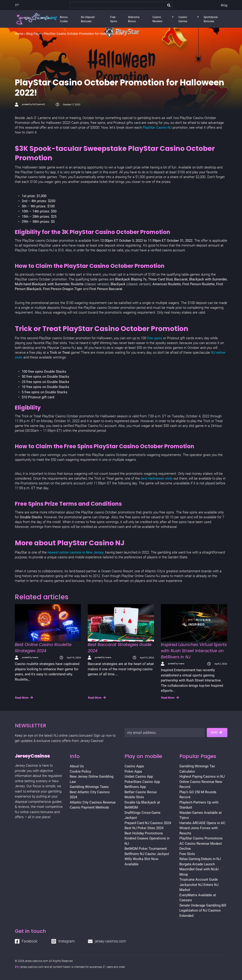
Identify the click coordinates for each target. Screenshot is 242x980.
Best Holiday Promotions (144, 833)
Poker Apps (133, 771)
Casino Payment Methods (89, 807)
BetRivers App (135, 787)
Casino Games (183, 19)
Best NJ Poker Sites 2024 (144, 828)
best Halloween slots (157, 478)
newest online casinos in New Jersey (76, 552)
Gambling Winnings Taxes (89, 787)
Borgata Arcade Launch (197, 864)
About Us (77, 766)
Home (19, 34)
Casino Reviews (157, 19)
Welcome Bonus (134, 19)
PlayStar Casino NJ (157, 128)
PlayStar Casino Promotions (201, 838)
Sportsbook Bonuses (211, 19)
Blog (224, 5)
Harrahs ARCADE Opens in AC (202, 823)
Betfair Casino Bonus (141, 792)
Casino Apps (134, 766)
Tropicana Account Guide (199, 880)
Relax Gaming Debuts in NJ (200, 859)
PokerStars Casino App (142, 782)
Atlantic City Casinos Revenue (93, 802)
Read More (24, 698)
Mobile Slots (134, 797)
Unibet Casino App (139, 776)
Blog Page (33, 34)
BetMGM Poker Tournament (146, 849)
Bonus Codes (64, 19)
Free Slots (187, 854)
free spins (155, 338)
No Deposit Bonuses (88, 19)
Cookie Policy (80, 771)
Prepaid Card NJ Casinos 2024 (148, 823)
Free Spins (114, 19)
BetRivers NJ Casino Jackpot (147, 854)
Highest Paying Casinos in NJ (202, 776)
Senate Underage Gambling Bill (203, 905)
